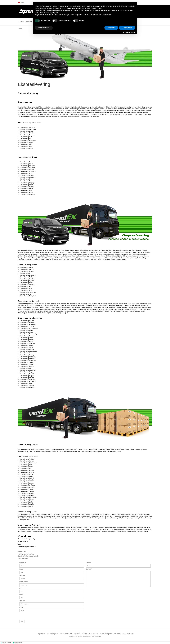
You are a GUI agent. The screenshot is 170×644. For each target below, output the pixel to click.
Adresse (22, 575)
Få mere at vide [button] (44, 28)
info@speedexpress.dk (31, 556)
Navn (21, 569)
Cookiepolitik (18, 643)
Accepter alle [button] (127, 28)
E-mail (22, 607)
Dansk (21, 2)
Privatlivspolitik (7, 643)
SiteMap (99, 636)
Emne (88, 563)
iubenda (133, 32)
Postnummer (23, 582)
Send (22, 621)
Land (21, 594)
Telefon (22, 601)
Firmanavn (23, 563)
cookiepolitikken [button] (97, 8)
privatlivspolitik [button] (100, 6)
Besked (89, 569)
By (20, 588)
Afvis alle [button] (111, 28)
